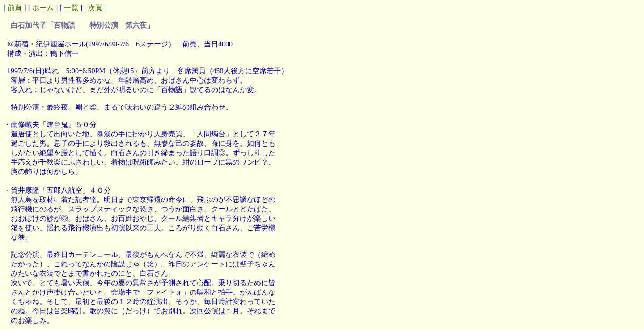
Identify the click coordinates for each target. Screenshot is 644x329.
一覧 (71, 8)
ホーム (43, 8)
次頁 (95, 8)
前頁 (15, 8)
